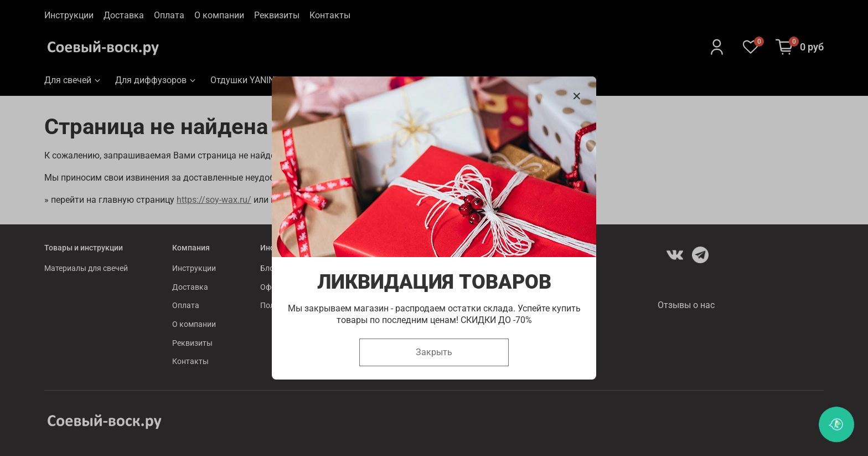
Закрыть (434, 352)
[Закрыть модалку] (577, 96)
